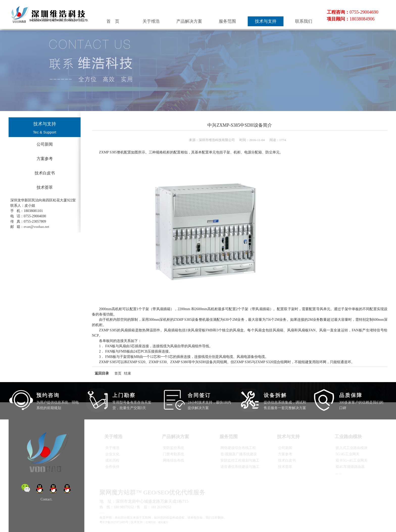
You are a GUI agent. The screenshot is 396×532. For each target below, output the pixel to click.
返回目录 (102, 373)
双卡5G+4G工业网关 (352, 460)
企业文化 (112, 454)
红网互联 (151, 522)
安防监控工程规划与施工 (240, 460)
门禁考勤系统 (174, 454)
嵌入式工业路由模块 (352, 448)
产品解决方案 (206, 20)
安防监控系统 (174, 448)
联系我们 (307, 20)
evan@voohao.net (36, 227)
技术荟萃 (45, 187)
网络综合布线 (174, 460)
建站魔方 (163, 522)
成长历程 (112, 460)
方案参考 (45, 159)
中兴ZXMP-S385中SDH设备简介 (240, 125)
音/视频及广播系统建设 (239, 454)
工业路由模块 (349, 437)
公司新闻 (45, 144)
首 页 (139, 20)
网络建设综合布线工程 (238, 448)
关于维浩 (173, 20)
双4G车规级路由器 (350, 467)
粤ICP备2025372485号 (114, 522)
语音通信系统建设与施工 (240, 467)
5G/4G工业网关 (348, 454)
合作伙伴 (112, 467)
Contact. (46, 499)
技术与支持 (274, 20)
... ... (339, 473)
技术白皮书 (45, 173)
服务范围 (240, 20)
